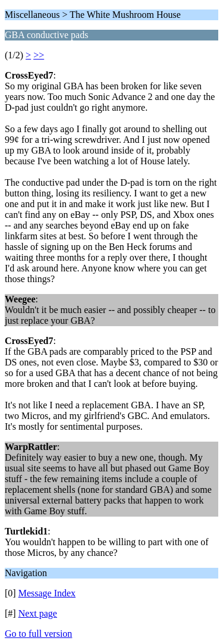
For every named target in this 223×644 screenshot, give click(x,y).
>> (39, 55)
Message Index (47, 593)
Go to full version (38, 634)
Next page (38, 613)
